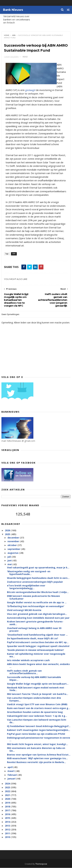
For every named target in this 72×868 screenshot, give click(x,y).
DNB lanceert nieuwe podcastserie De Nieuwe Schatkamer (33, 597)
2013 (8, 826)
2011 (8, 833)
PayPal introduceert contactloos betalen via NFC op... (38, 642)
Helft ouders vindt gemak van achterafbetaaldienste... (24, 672)
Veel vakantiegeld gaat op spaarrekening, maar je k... (38, 568)
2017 (8, 811)
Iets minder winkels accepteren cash (28, 660)
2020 (8, 799)
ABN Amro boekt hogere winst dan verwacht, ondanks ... (38, 666)
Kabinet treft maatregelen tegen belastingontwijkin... (39, 730)
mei (10, 564)
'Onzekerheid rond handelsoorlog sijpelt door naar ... (37, 635)
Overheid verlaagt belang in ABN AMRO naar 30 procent (34, 630)
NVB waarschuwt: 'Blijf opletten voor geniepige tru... (37, 758)
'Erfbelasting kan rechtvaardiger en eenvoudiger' (36, 606)
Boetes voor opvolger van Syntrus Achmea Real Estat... (39, 755)
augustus (13, 553)
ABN (14, 35)
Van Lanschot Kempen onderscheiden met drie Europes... (34, 699)
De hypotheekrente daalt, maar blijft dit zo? (33, 639)
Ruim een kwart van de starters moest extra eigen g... (39, 708)
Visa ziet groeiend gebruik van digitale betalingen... (37, 614)
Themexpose (41, 864)
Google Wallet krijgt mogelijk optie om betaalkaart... (38, 684)
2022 (8, 791)
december (14, 538)
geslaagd (31, 90)
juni (10, 561)
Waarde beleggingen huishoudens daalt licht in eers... (38, 578)
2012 (8, 830)
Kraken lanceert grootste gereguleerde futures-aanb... (35, 623)
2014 (8, 822)
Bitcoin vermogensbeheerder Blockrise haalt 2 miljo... (38, 592)
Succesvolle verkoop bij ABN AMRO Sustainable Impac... (34, 679)
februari (13, 775)
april (10, 767)
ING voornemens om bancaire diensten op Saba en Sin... (36, 750)
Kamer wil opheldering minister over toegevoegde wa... (36, 655)
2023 (8, 788)
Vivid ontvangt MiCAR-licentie (24, 610)
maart (11, 771)
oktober (12, 545)
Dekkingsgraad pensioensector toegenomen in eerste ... (39, 739)
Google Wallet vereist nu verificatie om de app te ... (37, 603)
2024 (8, 784)
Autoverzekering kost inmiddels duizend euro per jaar (38, 618)
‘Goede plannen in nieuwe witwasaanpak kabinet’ (36, 650)
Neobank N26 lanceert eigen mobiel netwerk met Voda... (36, 689)
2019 (8, 803)
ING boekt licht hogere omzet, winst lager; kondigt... (38, 744)
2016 (8, 814)
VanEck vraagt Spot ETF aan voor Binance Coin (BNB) (37, 704)
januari (12, 779)
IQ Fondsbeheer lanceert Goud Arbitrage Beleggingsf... (39, 726)
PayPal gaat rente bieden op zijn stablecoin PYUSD (36, 734)
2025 (8, 534)
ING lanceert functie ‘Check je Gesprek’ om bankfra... (38, 694)
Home (7, 35)
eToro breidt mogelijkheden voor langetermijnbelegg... (26, 587)
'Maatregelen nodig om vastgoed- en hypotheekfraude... (29, 573)
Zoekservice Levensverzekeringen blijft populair (35, 582)
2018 (8, 807)
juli (9, 557)
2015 (8, 818)
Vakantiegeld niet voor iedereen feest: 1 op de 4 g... (37, 716)
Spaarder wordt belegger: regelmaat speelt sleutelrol (38, 646)
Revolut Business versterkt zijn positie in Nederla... (36, 762)
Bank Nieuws (13, 10)
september (14, 549)
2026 (8, 531)
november (14, 541)
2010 (8, 837)
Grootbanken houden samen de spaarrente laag (35, 712)
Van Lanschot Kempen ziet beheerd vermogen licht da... (37, 721)
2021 (8, 795)
